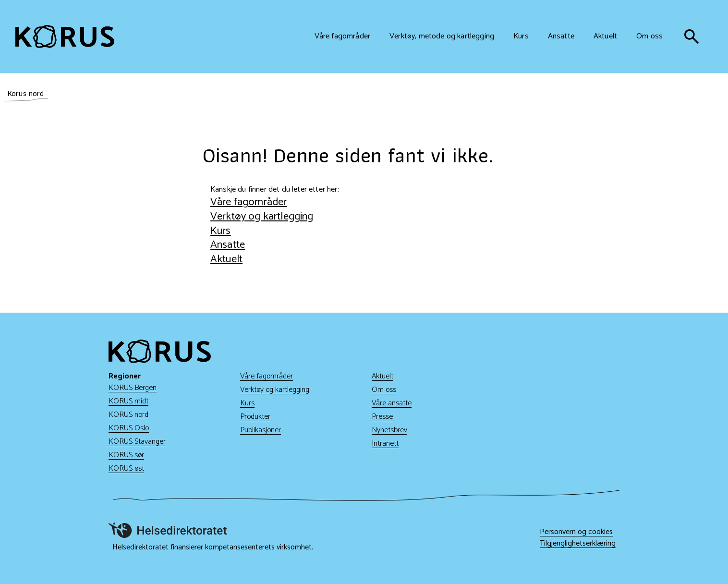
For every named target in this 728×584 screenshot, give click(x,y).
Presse (382, 417)
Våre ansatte (392, 403)
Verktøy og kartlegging (262, 216)
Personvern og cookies (576, 532)
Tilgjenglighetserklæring (578, 544)
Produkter (255, 417)
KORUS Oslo (129, 428)
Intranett (385, 444)
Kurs (221, 231)
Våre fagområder (249, 202)
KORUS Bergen (133, 388)
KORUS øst (126, 468)
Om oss (384, 390)
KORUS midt (128, 401)
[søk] (692, 36)
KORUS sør (126, 455)
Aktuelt (226, 259)
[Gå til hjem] (65, 36)
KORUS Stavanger (137, 442)
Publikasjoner (261, 430)
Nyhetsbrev (389, 430)
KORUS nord (128, 415)
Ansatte (228, 245)
